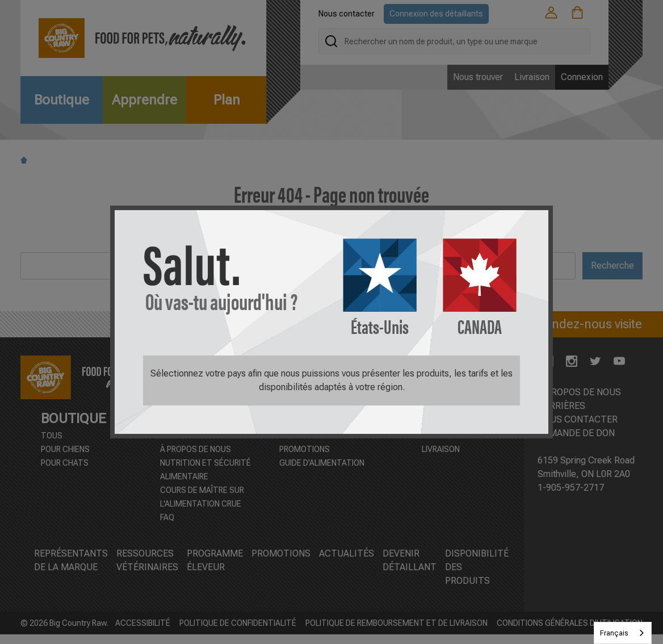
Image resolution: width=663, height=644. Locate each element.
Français (614, 633)
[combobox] (623, 633)
